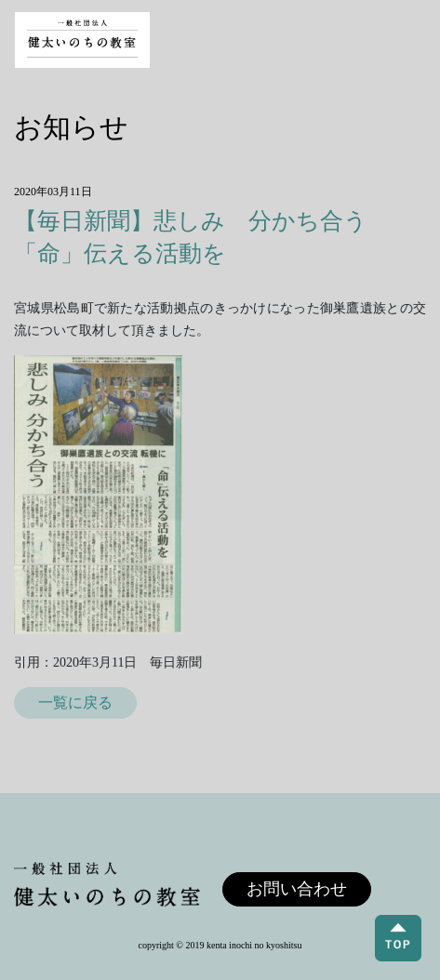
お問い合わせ (297, 889)
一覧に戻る (75, 702)
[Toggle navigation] (409, 40)
